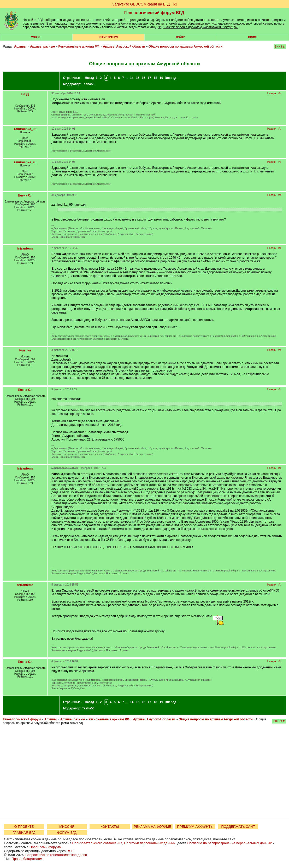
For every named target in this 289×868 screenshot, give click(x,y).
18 (155, 78)
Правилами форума (45, 847)
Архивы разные (42, 47)
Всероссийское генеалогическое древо (56, 855)
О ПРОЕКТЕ (24, 827)
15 (137, 78)
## (280, 93)
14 (132, 78)
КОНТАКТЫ (110, 827)
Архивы (20, 47)
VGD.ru (36, 37)
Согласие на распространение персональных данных (229, 843)
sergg (25, 94)
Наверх (272, 93)
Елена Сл (25, 195)
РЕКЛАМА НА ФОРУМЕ (152, 827)
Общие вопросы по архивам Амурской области (185, 47)
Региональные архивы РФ (79, 47)
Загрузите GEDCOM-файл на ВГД (141, 4)
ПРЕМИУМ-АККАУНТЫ (195, 827)
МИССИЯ (67, 827)
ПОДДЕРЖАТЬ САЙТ (238, 827)
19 (161, 78)
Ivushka (25, 350)
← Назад (88, 78)
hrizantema (25, 248)
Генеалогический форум (22, 719)
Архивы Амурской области (124, 47)
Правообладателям (27, 859)
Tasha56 (88, 84)
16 (143, 78)
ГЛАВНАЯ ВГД (24, 833)
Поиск (253, 37)
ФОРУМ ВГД (67, 833)
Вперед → (173, 78)
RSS (70, 851)
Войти (181, 37)
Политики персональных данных (150, 843)
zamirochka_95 (25, 129)
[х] (175, 4)
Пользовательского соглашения (97, 843)
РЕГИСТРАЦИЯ (108, 37)
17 (149, 78)
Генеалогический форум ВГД (154, 13)
